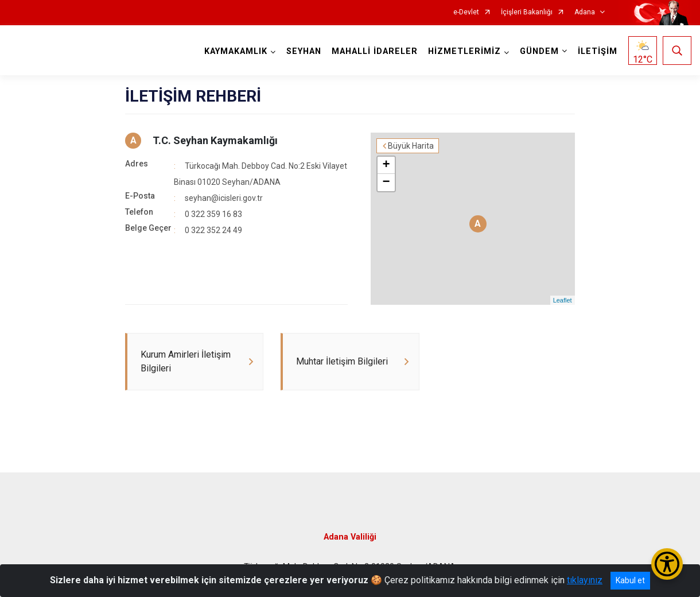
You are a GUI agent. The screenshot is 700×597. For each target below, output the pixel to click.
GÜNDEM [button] (539, 51)
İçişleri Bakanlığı (527, 12)
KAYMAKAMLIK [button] (236, 51)
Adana (585, 12)
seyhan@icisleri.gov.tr (224, 198)
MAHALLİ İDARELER (375, 51)
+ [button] (386, 165)
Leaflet (563, 300)
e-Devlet (466, 12)
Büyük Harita (411, 146)
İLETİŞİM (598, 51)
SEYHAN (304, 51)
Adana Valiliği (350, 537)
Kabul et (630, 580)
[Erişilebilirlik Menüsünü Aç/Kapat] (667, 564)
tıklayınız (585, 580)
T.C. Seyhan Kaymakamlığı (215, 140)
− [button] (386, 183)
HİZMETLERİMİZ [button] (464, 51)
